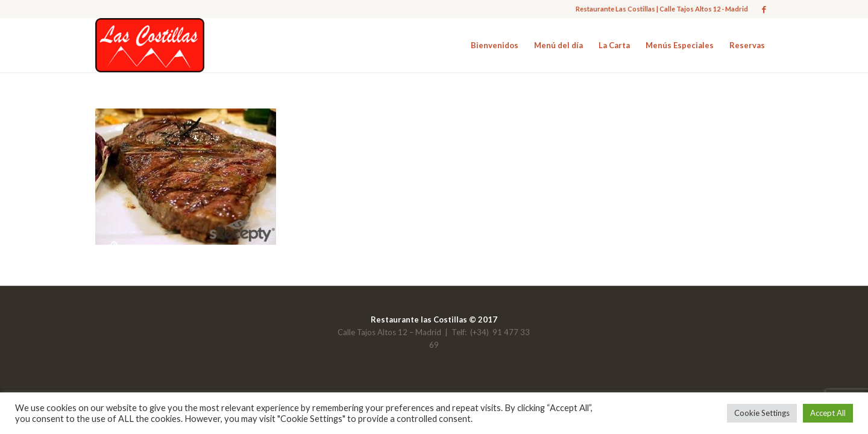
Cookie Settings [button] (762, 413)
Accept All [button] (828, 413)
